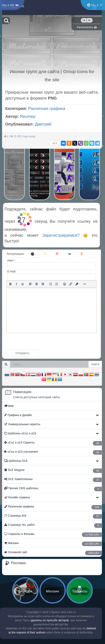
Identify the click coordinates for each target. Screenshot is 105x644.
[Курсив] (16, 284)
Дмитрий (43, 124)
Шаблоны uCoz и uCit (20, 433)
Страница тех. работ (53, 525)
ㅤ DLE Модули (53, 471)
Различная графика (47, 108)
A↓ (90, 20)
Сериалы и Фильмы (53, 535)
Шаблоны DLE (16, 461)
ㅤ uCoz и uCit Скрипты (53, 443)
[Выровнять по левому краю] (30, 284)
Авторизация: (15, 254)
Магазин (53, 544)
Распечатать (87, 27)
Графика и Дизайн (18, 415)
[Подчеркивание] (23, 284)
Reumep (28, 116)
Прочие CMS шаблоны (53, 489)
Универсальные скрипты (22, 424)
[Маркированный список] (51, 284)
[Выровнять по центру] (37, 284)
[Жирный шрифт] (10, 284)
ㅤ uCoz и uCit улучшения (53, 452)
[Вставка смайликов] (65, 284)
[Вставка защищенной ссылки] (77, 284)
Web (9, 406)
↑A (84, 20)
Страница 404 (53, 516)
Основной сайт (53, 553)
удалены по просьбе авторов (50, 620)
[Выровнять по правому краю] (43, 284)
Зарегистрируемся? (65, 235)
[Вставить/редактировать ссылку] (71, 284)
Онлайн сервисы (17, 497)
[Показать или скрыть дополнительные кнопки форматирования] (85, 284)
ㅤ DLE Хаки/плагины (53, 480)
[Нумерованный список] (57, 284)
